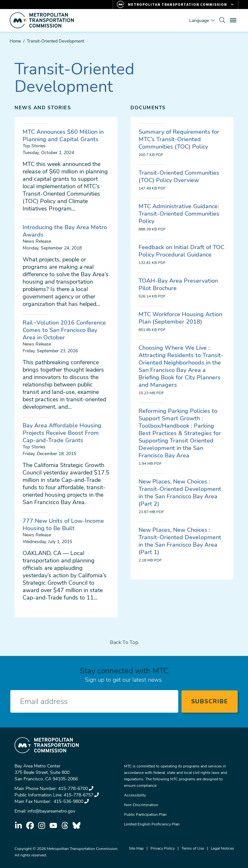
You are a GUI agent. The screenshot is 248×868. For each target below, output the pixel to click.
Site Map (136, 848)
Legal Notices (222, 848)
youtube (53, 825)
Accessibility (135, 795)
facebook (30, 825)
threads (65, 825)
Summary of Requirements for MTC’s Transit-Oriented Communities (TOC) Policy (179, 139)
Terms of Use (193, 848)
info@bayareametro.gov (51, 811)
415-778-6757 (81, 795)
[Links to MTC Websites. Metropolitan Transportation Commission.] (176, 5)
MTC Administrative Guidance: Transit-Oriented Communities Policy (179, 214)
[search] (222, 20)
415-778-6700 (76, 789)
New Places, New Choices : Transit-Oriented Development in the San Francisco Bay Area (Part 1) (180, 541)
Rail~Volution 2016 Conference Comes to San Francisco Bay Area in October (64, 330)
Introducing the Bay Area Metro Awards (65, 231)
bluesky (77, 825)
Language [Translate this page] (199, 20)
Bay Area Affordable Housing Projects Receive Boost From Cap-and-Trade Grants (62, 433)
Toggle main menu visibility (234, 20)
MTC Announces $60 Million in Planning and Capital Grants (63, 136)
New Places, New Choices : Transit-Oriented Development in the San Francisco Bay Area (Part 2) (180, 493)
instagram (42, 825)
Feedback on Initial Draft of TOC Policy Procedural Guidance (181, 251)
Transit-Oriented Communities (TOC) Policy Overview (179, 176)
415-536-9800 (71, 801)
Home (15, 41)
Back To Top (124, 642)
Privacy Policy (163, 848)
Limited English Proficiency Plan (152, 824)
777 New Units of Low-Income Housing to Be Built (63, 525)
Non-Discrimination (141, 805)
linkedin (18, 825)
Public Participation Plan (145, 814)
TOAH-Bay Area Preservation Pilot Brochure (178, 284)
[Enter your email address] (94, 701)
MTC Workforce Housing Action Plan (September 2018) (180, 318)
